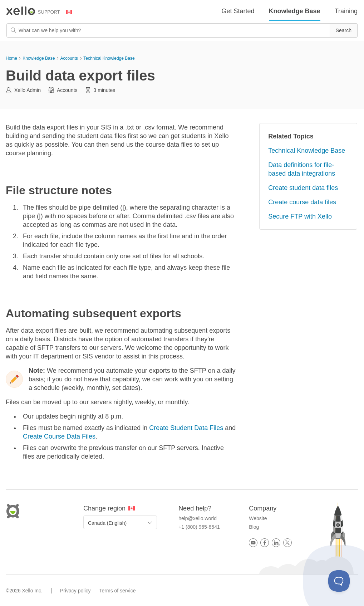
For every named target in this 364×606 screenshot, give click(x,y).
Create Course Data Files (59, 436)
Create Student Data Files (187, 428)
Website (258, 518)
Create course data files (302, 202)
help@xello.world (198, 518)
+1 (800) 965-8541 (199, 527)
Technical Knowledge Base (109, 58)
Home (11, 58)
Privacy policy (75, 591)
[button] (344, 30)
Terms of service (118, 591)
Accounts (69, 58)
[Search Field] (182, 30)
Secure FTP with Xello (300, 216)
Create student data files (303, 188)
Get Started (238, 11)
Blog (254, 527)
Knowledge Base (295, 11)
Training (346, 11)
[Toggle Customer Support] (339, 581)
